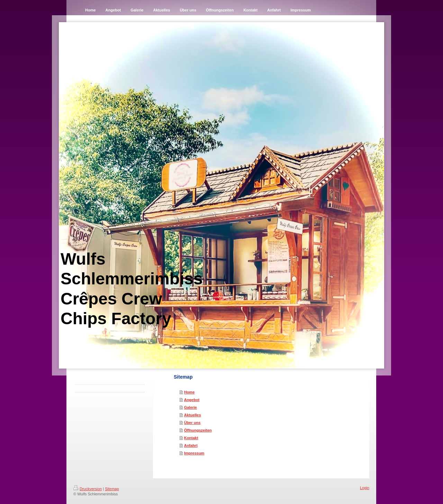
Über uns (192, 423)
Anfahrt (191, 445)
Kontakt (191, 438)
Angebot (192, 400)
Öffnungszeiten (198, 430)
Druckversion (88, 489)
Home (189, 392)
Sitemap (112, 489)
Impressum (194, 453)
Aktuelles (193, 415)
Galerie (191, 407)
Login (365, 488)
